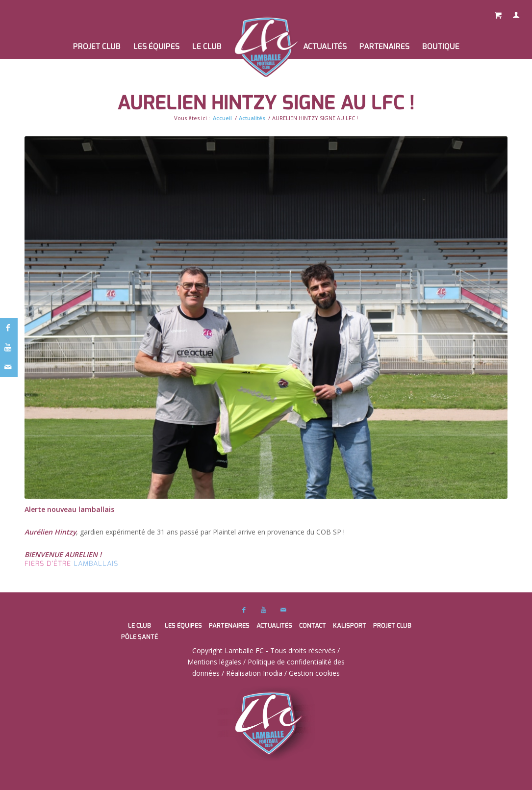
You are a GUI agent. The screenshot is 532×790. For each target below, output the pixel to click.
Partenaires (229, 625)
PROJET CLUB (392, 625)
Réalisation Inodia (254, 673)
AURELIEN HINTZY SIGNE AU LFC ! (266, 103)
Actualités (252, 118)
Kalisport (350, 625)
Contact (313, 625)
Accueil (222, 118)
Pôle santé (139, 637)
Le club (139, 625)
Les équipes (183, 625)
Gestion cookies (314, 673)
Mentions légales (214, 662)
